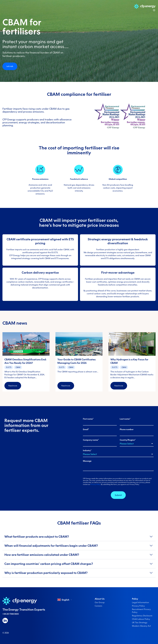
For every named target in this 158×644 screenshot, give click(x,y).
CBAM (18, 367)
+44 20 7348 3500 (11, 614)
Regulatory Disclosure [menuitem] (142, 616)
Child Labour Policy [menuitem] (141, 619)
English (65, 600)
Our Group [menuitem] (100, 602)
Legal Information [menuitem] (141, 602)
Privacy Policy (95, 484)
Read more (13, 386)
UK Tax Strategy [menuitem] (140, 622)
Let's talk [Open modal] (10, 66)
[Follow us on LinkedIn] (5, 621)
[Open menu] (154, 10)
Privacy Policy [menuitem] (138, 606)
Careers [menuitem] (98, 606)
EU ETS (9, 367)
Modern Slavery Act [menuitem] (141, 626)
